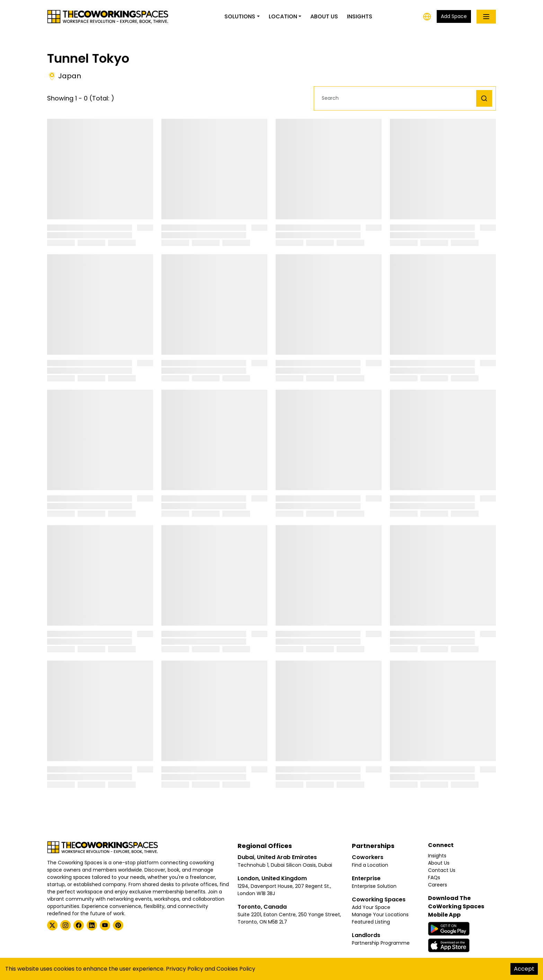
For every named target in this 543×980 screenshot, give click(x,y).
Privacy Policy (185, 969)
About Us (324, 16)
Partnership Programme (381, 943)
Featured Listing (371, 922)
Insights (360, 16)
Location (283, 16)
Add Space (454, 16)
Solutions (240, 16)
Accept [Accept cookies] (524, 969)
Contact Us (442, 870)
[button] (397, 98)
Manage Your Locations (380, 915)
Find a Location (370, 865)
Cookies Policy (236, 969)
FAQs (434, 877)
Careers (438, 885)
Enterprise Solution (374, 886)
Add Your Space (371, 907)
